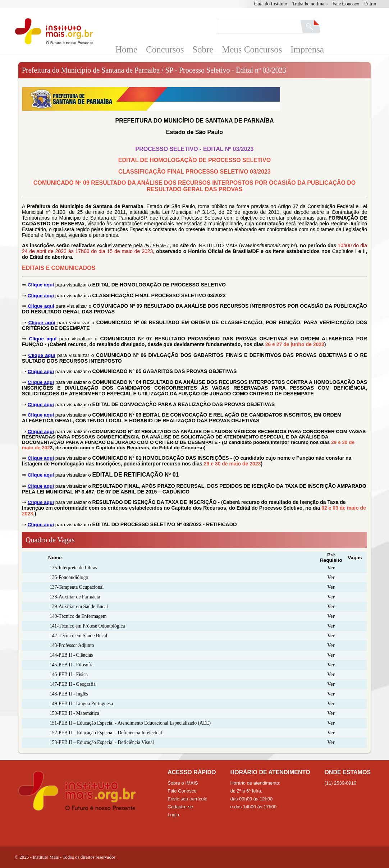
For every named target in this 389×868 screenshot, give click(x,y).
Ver (331, 568)
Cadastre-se (180, 807)
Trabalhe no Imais (310, 4)
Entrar (370, 4)
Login (173, 815)
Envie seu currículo (187, 799)
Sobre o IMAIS (183, 783)
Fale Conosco (346, 4)
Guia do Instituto (271, 4)
